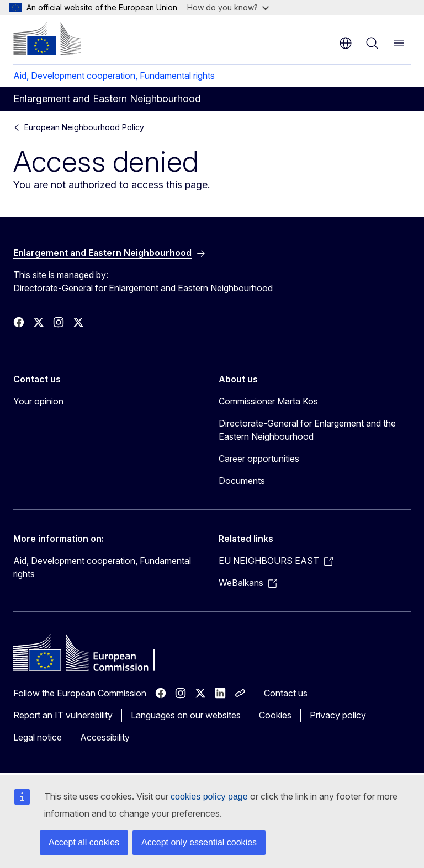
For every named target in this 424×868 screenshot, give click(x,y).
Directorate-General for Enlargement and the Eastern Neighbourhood (307, 430)
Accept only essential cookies (199, 842)
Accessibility (105, 737)
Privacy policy (338, 715)
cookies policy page (209, 797)
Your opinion (38, 401)
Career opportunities (259, 459)
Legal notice (38, 737)
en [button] (346, 43)
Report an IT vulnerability (63, 715)
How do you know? (228, 7)
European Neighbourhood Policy (84, 127)
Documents (242, 481)
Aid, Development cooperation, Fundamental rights (114, 76)
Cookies (275, 715)
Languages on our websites (186, 715)
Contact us (286, 693)
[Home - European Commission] (47, 39)
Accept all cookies (84, 842)
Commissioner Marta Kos (268, 401)
